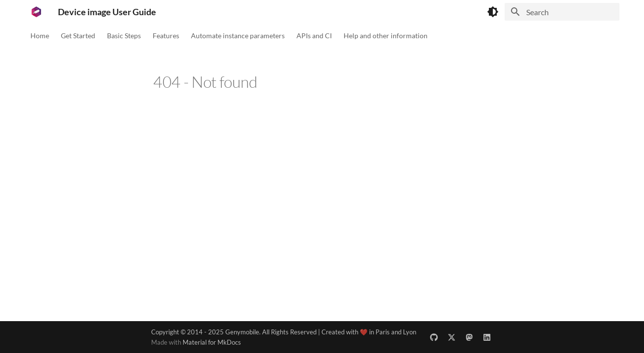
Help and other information (386, 36)
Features (166, 36)
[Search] (562, 12)
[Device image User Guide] (36, 12)
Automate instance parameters (238, 36)
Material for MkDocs (212, 342)
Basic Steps (124, 36)
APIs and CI (314, 36)
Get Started (78, 36)
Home (40, 36)
